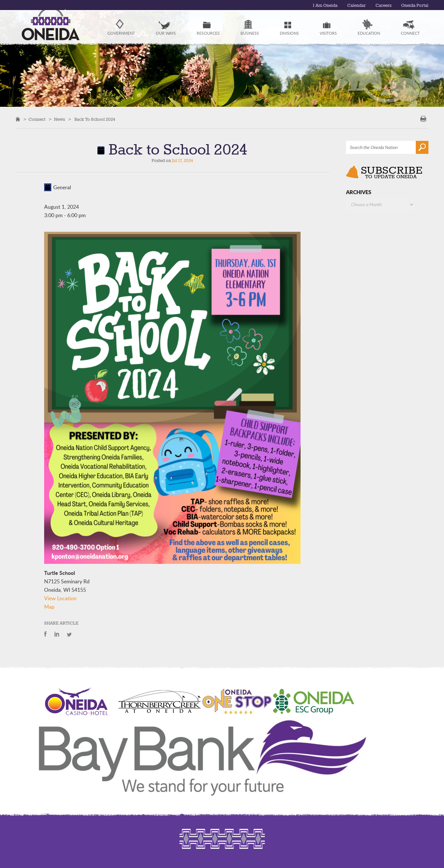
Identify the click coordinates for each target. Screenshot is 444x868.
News (59, 119)
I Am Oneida (320, 6)
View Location (60, 598)
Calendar (353, 6)
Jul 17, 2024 (183, 161)
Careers (381, 6)
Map (49, 607)
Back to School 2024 (95, 119)
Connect (37, 119)
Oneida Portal (414, 6)
